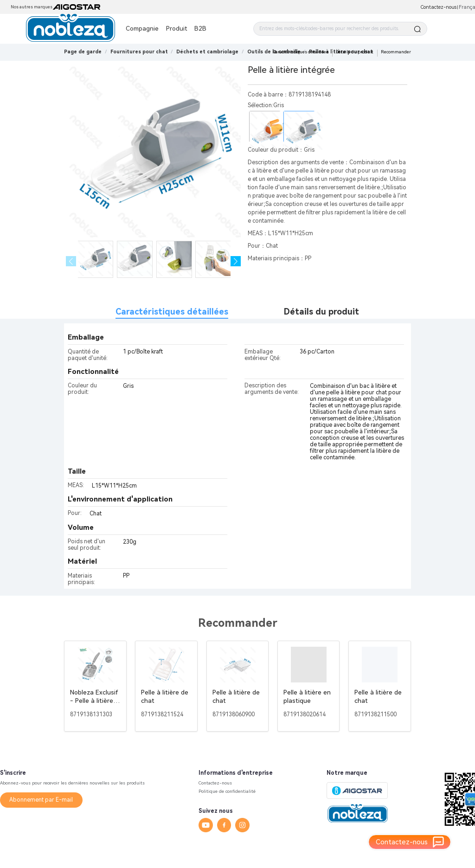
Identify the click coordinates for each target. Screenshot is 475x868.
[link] (139, 52)
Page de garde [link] (83, 52)
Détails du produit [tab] (321, 312)
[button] (236, 261)
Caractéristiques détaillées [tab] (172, 312)
